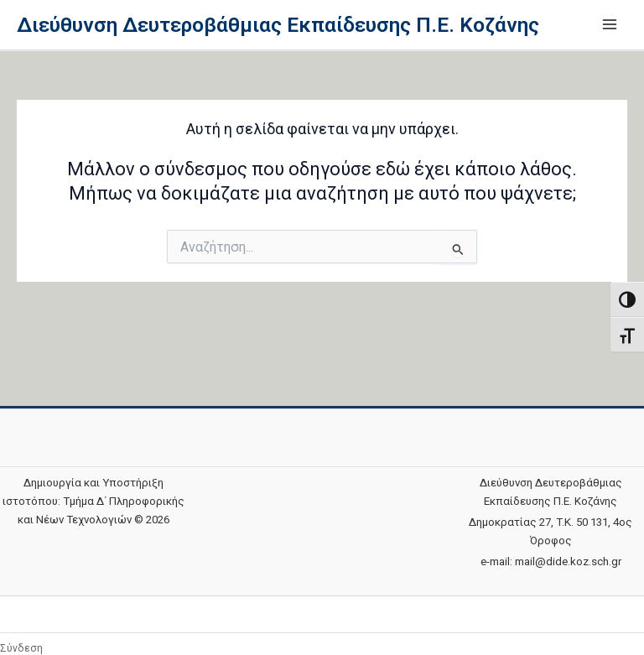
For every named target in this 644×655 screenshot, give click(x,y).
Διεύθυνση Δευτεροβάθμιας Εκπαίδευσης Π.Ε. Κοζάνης (278, 25)
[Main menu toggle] (610, 24)
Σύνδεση (21, 648)
